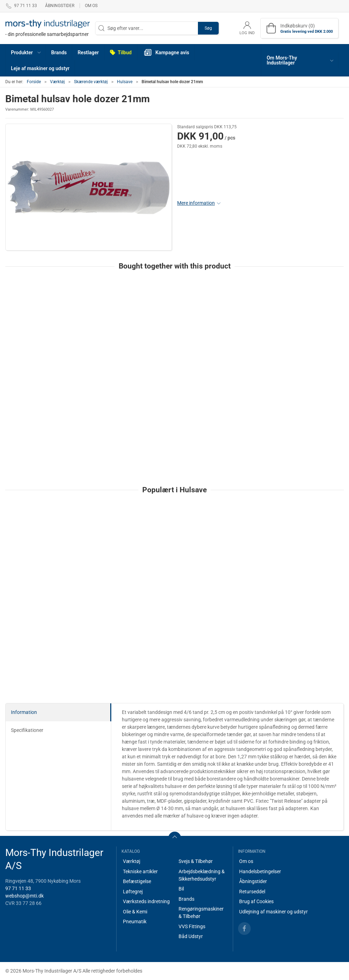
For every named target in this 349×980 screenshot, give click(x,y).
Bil (181, 889)
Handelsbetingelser (260, 871)
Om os (91, 6)
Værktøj (57, 82)
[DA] (48, 28)
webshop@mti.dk (24, 896)
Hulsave (125, 82)
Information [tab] (24, 712)
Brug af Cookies (256, 901)
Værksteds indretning (146, 901)
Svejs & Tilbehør (196, 861)
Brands (186, 899)
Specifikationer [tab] (27, 730)
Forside (34, 82)
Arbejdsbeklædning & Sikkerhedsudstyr (202, 875)
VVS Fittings (192, 926)
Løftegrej (133, 892)
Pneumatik (135, 922)
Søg (208, 28)
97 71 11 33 (18, 888)
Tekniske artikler (140, 871)
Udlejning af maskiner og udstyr (273, 912)
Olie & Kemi (135, 912)
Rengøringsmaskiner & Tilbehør (201, 913)
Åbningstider (60, 6)
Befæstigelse (137, 881)
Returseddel (252, 892)
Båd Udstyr (191, 936)
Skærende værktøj (91, 82)
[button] (26, 52)
